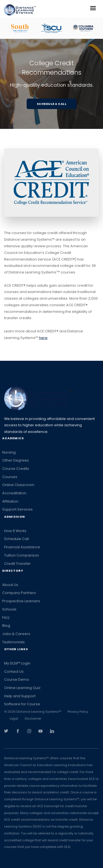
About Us (10, 585)
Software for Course (22, 704)
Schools (9, 609)
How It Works (15, 531)
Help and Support (20, 696)
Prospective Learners (21, 601)
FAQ (6, 618)
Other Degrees (16, 460)
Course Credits (16, 469)
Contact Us (14, 672)
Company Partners (19, 593)
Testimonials (13, 642)
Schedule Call (16, 539)
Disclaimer (33, 718)
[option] (20, 28)
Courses (10, 477)
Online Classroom (18, 485)
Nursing (9, 452)
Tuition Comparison (22, 555)
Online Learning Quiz (22, 688)
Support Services (17, 509)
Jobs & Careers (16, 634)
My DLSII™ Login (17, 663)
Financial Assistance (22, 547)
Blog (6, 626)
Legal (14, 718)
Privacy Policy (78, 712)
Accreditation (14, 493)
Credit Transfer (17, 564)
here (43, 338)
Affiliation (10, 501)
